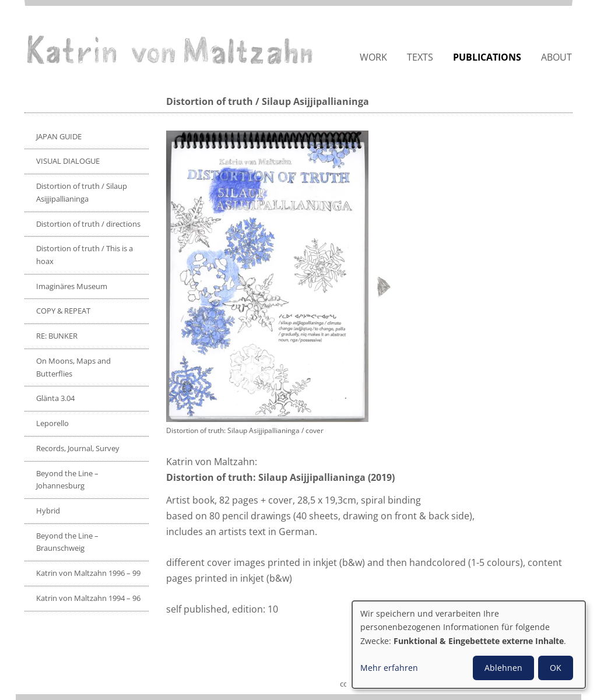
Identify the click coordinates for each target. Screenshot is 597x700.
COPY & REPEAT (63, 311)
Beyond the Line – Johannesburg (67, 480)
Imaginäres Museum (72, 286)
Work (373, 57)
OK (556, 668)
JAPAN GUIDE (59, 136)
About (556, 57)
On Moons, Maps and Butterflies (73, 367)
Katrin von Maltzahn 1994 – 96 (88, 598)
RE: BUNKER (57, 336)
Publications (487, 57)
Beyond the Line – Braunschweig (67, 542)
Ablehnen (503, 668)
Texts (420, 57)
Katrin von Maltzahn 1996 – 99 (88, 573)
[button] (282, 276)
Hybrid (48, 511)
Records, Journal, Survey (78, 448)
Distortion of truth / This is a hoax (85, 255)
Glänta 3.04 (55, 398)
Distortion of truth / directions (88, 224)
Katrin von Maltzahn (170, 49)
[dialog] (469, 645)
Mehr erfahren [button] (389, 668)
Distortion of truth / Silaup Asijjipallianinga (82, 192)
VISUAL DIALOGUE (68, 161)
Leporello (52, 423)
